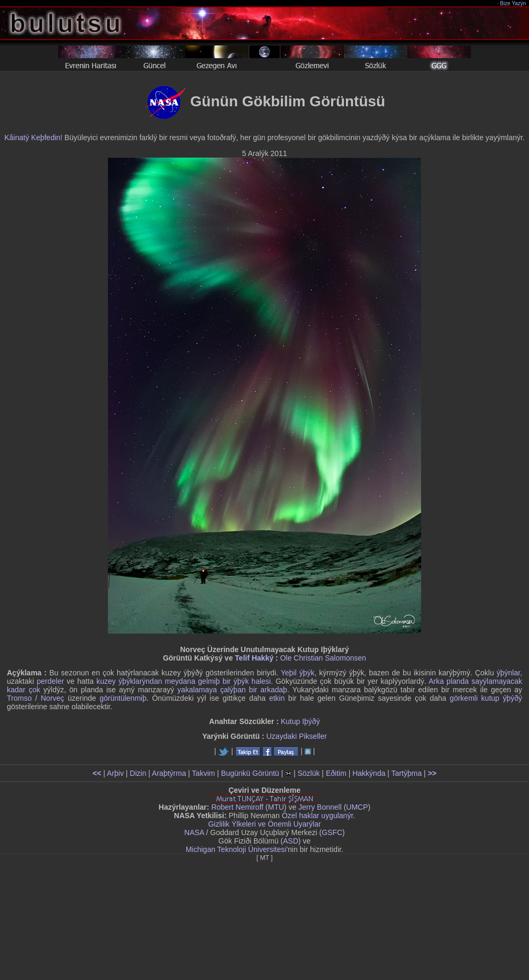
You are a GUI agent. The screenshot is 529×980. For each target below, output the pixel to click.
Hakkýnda (369, 773)
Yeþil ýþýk (298, 673)
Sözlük (308, 773)
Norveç (52, 698)
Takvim (204, 773)
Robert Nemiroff (237, 807)
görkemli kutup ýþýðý (486, 698)
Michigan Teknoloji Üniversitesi (236, 849)
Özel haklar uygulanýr (318, 816)
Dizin (138, 773)
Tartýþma (407, 773)
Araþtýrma (169, 773)
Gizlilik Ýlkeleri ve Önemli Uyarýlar (264, 824)
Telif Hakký (254, 658)
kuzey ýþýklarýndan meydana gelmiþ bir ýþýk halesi (184, 681)
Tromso (19, 698)
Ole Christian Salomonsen (323, 658)
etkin (277, 698)
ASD (291, 841)
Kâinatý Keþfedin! (33, 138)
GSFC (332, 832)
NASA (194, 832)
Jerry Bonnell (320, 807)
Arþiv (115, 773)
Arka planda (449, 681)
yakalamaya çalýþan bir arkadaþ (232, 690)
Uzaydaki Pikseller (296, 736)
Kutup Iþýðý (300, 721)
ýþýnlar (508, 673)
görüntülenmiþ (123, 698)
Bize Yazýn (513, 3)
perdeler (51, 681)
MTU (276, 807)
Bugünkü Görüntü (250, 773)
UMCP (357, 807)
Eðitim (336, 773)
